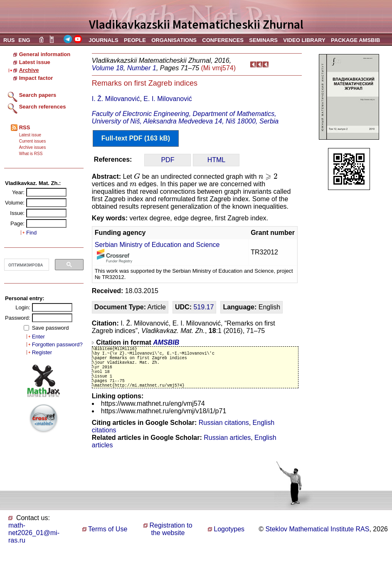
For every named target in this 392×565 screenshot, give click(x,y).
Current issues (32, 141)
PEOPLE (135, 40)
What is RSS (31, 154)
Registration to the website (171, 540)
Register (42, 352)
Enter (38, 337)
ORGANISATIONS (174, 40)
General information (45, 54)
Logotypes (229, 540)
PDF (168, 160)
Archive (29, 70)
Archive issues (32, 147)
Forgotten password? (57, 344)
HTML (217, 160)
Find (31, 233)
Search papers (38, 95)
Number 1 (142, 68)
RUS (9, 40)
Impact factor (36, 78)
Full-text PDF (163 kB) (136, 138)
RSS (25, 127)
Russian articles (227, 449)
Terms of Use (108, 540)
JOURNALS (104, 40)
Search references (43, 107)
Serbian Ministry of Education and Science (157, 245)
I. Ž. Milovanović (116, 99)
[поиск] (26, 265)
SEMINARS (263, 40)
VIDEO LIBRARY (304, 40)
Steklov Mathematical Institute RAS (318, 540)
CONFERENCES (223, 40)
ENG (24, 40)
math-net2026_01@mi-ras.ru (34, 544)
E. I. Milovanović (168, 99)
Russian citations (224, 434)
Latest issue (35, 62)
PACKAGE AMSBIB (355, 40)
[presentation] (137, 176)
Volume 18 (108, 68)
